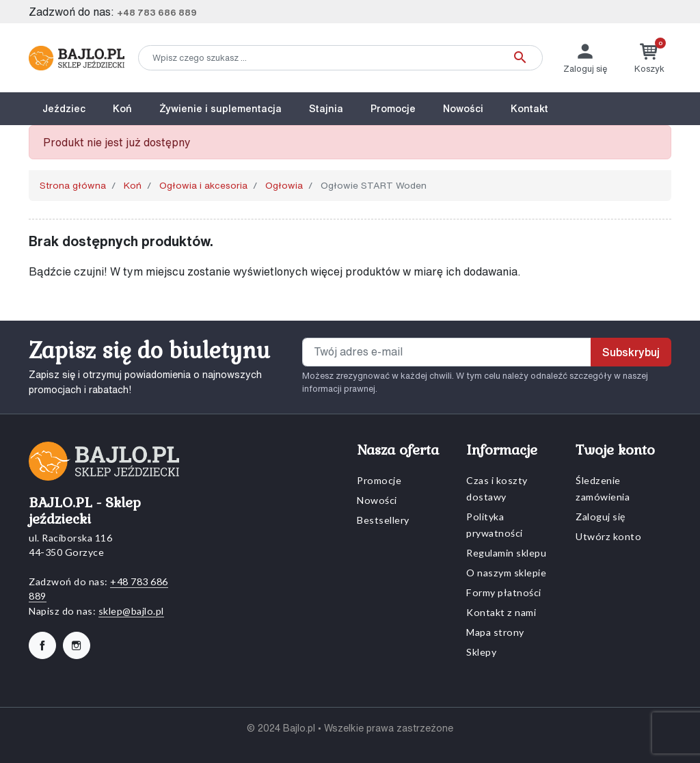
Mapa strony (495, 632)
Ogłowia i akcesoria (203, 185)
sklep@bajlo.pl (131, 611)
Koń (133, 185)
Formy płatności (504, 592)
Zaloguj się (601, 517)
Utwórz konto (608, 536)
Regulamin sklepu (506, 553)
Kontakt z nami (501, 612)
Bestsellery (383, 520)
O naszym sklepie (506, 573)
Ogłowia (284, 185)
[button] (649, 58)
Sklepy (481, 652)
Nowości (377, 500)
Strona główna (73, 185)
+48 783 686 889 (157, 13)
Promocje (379, 480)
